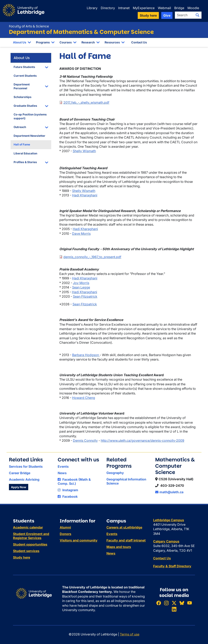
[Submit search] (197, 15)
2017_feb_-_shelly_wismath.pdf (86, 102)
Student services (26, 551)
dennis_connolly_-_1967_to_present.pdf (92, 257)
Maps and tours (119, 547)
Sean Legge (81, 287)
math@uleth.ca (169, 492)
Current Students (25, 76)
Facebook (68, 496)
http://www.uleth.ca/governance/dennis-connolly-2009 (142, 440)
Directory (108, 8)
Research (88, 42)
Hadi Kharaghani (85, 195)
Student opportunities (30, 544)
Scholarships (23, 97)
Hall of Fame (22, 144)
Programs (43, 42)
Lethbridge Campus (169, 520)
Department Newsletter (29, 136)
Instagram (68, 490)
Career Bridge (20, 473)
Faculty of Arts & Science (29, 26)
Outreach (20, 127)
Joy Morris (81, 283)
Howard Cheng (84, 398)
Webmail (164, 8)
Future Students (24, 67)
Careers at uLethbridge (124, 527)
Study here (22, 557)
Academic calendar (28, 527)
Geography (115, 473)
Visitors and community (79, 540)
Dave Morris (81, 234)
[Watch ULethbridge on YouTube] (190, 603)
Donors (66, 534)
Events (63, 466)
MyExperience (144, 8)
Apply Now (19, 487)
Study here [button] (148, 15)
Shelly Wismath (84, 151)
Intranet (124, 8)
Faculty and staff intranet (126, 540)
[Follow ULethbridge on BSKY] (182, 603)
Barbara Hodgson (86, 355)
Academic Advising (24, 479)
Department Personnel (22, 86)
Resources (112, 42)
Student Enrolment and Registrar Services (31, 536)
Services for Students (26, 466)
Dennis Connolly (85, 440)
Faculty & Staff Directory (172, 566)
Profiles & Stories (25, 162)
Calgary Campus (166, 541)
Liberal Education (25, 153)
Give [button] (167, 15)
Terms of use (130, 634)
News (62, 473)
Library (92, 8)
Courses (66, 42)
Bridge (179, 8)
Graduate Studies (25, 106)
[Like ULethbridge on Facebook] (159, 603)
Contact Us (139, 42)
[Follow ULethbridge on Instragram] (166, 603)
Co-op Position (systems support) (30, 116)
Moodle (193, 8)
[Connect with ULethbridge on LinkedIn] (174, 609)
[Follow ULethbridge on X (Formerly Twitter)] (174, 603)
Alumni (65, 527)
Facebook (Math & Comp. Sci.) (74, 481)
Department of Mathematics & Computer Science (81, 32)
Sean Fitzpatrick (85, 296)
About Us (20, 42)
